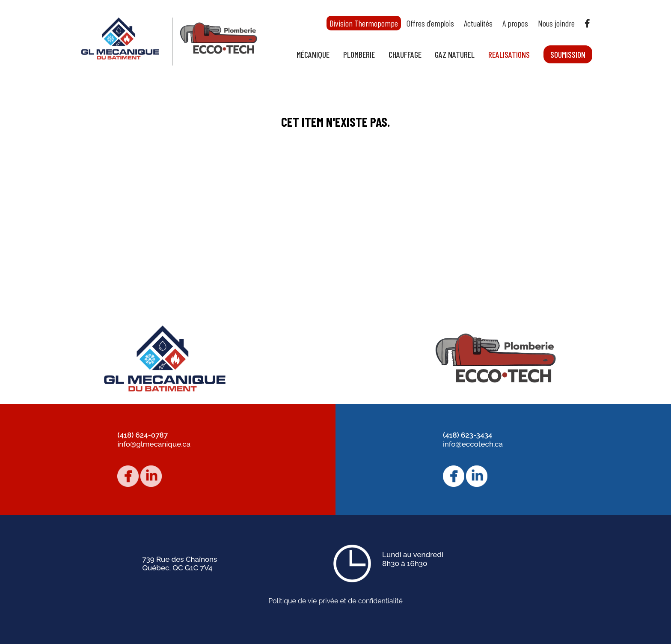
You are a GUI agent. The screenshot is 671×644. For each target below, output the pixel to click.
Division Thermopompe (364, 23)
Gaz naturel (455, 54)
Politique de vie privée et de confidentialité (335, 601)
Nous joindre (556, 23)
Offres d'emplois (430, 23)
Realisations (509, 54)
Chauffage (405, 54)
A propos (515, 23)
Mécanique (313, 54)
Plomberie (359, 54)
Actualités (478, 23)
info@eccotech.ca (473, 444)
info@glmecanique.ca (154, 444)
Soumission (568, 54)
